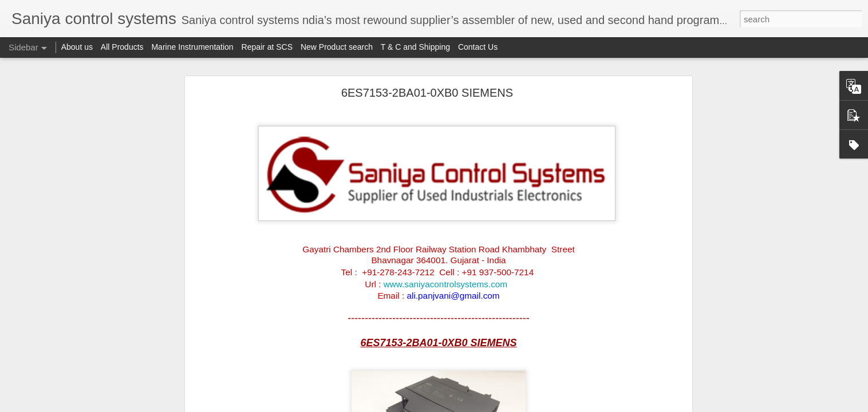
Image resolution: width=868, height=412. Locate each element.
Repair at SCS (267, 47)
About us (77, 47)
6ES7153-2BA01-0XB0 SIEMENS (427, 93)
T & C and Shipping (415, 47)
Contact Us (478, 47)
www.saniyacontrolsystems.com (445, 284)
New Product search (337, 47)
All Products (122, 47)
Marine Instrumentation (192, 47)
